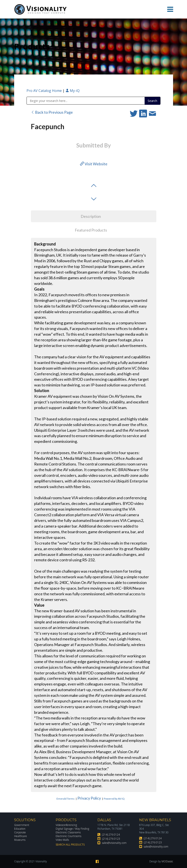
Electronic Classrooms (68, 832)
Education (20, 829)
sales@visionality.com (114, 843)
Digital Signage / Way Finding (72, 829)
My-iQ (73, 91)
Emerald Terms (66, 799)
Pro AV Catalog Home (45, 91)
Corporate (20, 832)
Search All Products (70, 845)
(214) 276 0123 (111, 839)
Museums (20, 840)
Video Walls (62, 840)
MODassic (167, 861)
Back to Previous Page (52, 112)
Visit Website (94, 164)
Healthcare (21, 836)
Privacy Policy (89, 798)
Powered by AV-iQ (114, 799)
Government (22, 825)
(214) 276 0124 (111, 835)
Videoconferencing (66, 825)
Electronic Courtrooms (68, 836)
